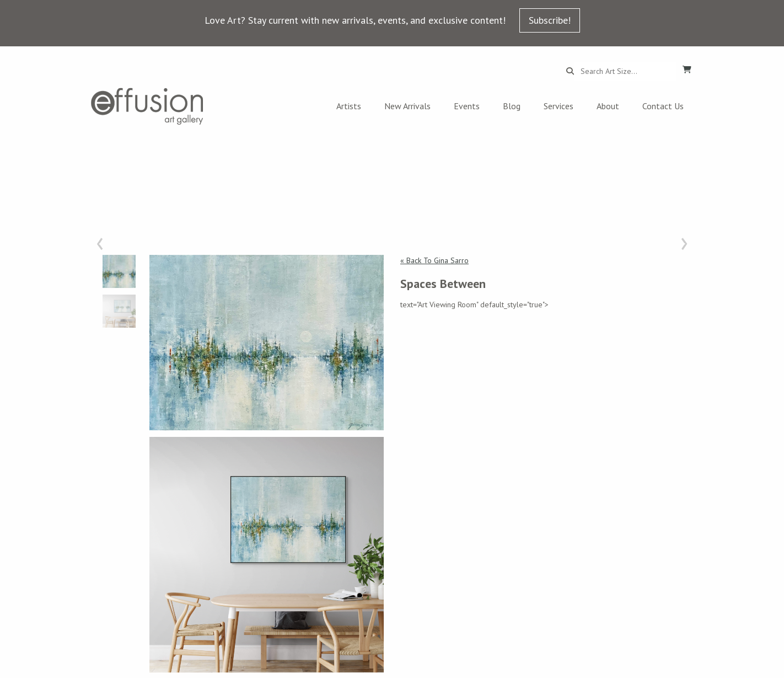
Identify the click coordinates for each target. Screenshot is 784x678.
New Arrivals (407, 106)
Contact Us (663, 106)
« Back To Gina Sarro (434, 260)
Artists (349, 106)
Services (559, 106)
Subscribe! (550, 20)
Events (467, 106)
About (608, 106)
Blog (512, 106)
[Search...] (625, 71)
